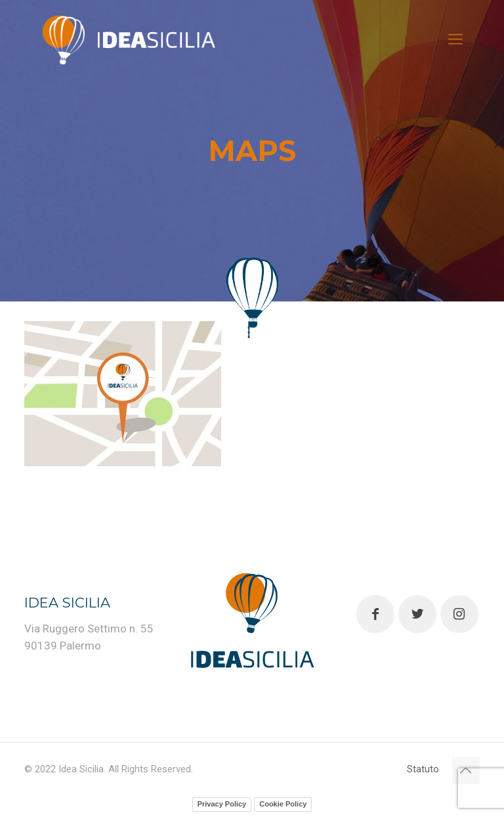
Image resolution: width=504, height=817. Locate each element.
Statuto (423, 769)
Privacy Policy (222, 804)
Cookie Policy (283, 804)
